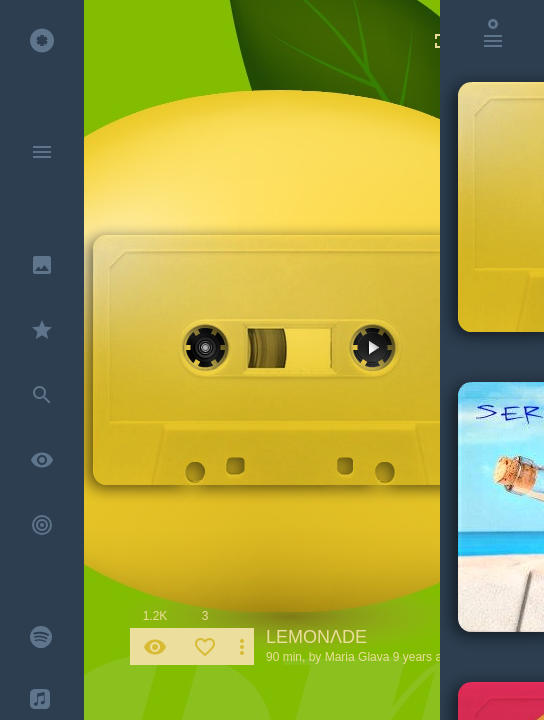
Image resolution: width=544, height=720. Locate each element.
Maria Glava (357, 657)
